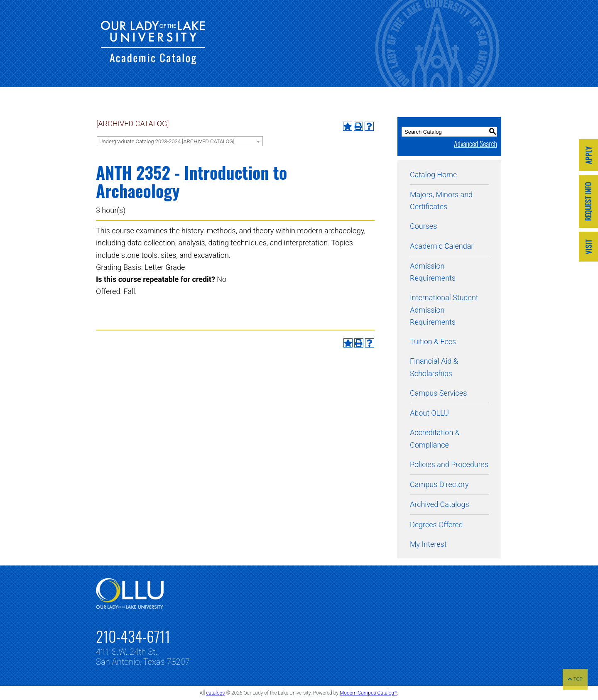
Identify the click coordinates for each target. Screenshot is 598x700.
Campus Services (438, 393)
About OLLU (429, 413)
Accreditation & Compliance (435, 438)
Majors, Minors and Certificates (441, 201)
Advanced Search (475, 144)
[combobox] (180, 141)
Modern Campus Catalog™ (369, 693)
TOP (575, 679)
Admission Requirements (433, 272)
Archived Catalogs (440, 504)
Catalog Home (433, 175)
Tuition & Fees (433, 341)
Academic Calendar (442, 246)
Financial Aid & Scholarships (434, 367)
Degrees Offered (436, 525)
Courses (423, 226)
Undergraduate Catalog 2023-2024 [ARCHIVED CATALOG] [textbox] (167, 141)
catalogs (215, 693)
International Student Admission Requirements (444, 310)
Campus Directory (439, 484)
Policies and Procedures (449, 464)
